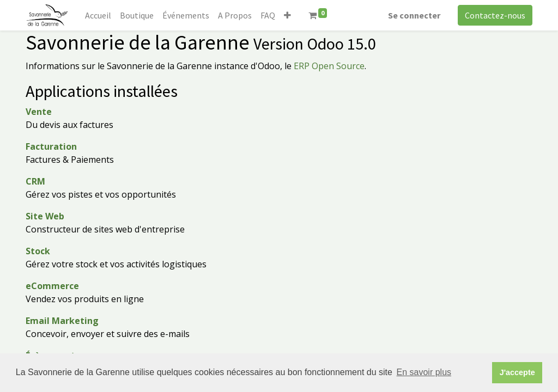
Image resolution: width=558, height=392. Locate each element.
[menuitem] (98, 15)
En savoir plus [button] (424, 372)
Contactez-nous (495, 15)
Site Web (45, 216)
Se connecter (414, 15)
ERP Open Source (329, 66)
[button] (287, 15)
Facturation (51, 146)
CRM (35, 181)
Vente (39, 112)
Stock (38, 251)
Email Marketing (62, 321)
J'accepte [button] (517, 372)
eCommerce (52, 286)
